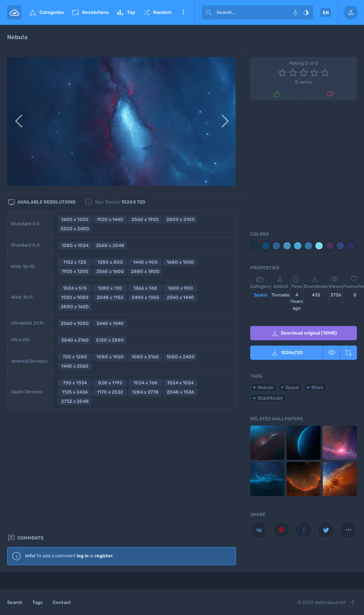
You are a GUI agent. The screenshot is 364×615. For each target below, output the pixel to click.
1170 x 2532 (110, 392)
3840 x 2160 (75, 340)
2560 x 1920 (145, 219)
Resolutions (90, 12)
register (104, 437)
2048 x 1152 (110, 297)
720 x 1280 (75, 357)
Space (261, 295)
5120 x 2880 (110, 340)
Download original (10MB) (304, 333)
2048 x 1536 (180, 392)
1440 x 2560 (75, 366)
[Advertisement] (122, 509)
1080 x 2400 (181, 357)
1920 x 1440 (110, 219)
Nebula (265, 387)
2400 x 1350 (145, 297)
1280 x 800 (110, 262)
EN (326, 13)
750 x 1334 (75, 383)
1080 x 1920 (110, 357)
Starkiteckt (270, 398)
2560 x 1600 (110, 271)
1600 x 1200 (75, 219)
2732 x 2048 (75, 401)
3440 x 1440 (110, 323)
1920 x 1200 (75, 271)
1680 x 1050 (180, 262)
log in (83, 437)
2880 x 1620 (75, 307)
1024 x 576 (75, 288)
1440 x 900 (145, 262)
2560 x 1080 (75, 323)
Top (125, 12)
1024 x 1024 (180, 383)
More (183, 12)
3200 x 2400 (75, 229)
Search (15, 602)
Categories (46, 12)
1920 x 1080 (75, 297)
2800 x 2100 (181, 219)
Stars (317, 387)
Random (157, 12)
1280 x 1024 (75, 245)
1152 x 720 (75, 262)
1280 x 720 (110, 288)
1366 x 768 (145, 288)
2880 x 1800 (145, 271)
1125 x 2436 (75, 392)
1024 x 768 (145, 383)
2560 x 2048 (110, 245)
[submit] (209, 12)
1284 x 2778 (145, 392)
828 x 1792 (110, 383)
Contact (62, 602)
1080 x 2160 (145, 357)
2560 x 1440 (180, 297)
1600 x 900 (180, 288)
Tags (38, 602)
